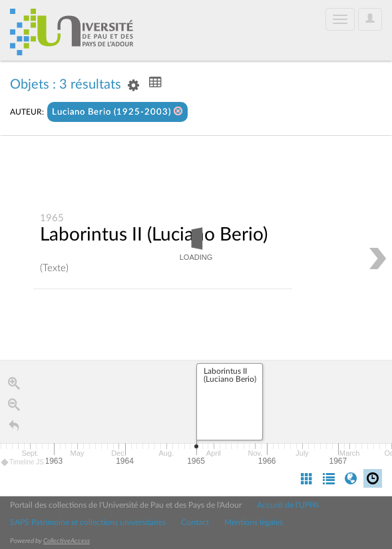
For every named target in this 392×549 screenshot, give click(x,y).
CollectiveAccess (67, 541)
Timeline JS (23, 463)
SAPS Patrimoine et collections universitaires (88, 522)
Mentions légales (254, 522)
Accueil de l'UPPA (288, 505)
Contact (195, 522)
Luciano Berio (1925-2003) (117, 112)
